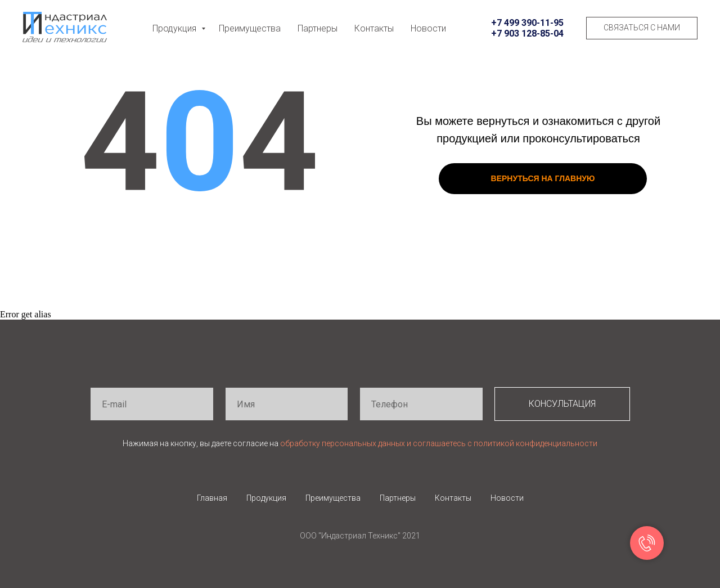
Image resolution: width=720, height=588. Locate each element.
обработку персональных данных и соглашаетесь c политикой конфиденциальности (439, 443)
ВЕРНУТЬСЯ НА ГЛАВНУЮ (543, 178)
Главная (212, 498)
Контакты (374, 28)
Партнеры (318, 28)
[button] (642, 28)
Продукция (175, 28)
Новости (428, 28)
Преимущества (250, 28)
